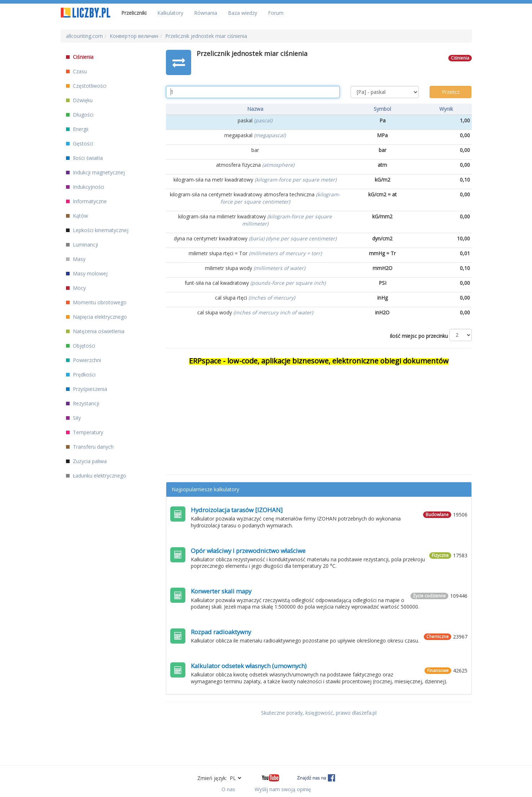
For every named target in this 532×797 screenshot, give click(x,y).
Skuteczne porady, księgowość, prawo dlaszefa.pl (319, 713)
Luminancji (82, 245)
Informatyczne (86, 201)
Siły (73, 418)
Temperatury (85, 432)
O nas (228, 789)
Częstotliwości (86, 86)
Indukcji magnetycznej (95, 172)
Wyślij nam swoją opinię (283, 789)
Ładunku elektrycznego (96, 476)
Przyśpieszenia (87, 389)
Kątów (77, 216)
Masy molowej (87, 273)
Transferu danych (90, 447)
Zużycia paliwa (86, 461)
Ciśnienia (80, 57)
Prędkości (81, 374)
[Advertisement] (319, 417)
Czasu (76, 71)
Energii (77, 129)
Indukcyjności (85, 187)
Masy (76, 259)
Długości (80, 115)
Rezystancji (83, 403)
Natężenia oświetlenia (95, 331)
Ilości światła (84, 158)
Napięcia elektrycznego (96, 317)
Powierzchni (83, 360)
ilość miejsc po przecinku (419, 336)
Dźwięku (79, 100)
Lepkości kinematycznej (97, 230)
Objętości (81, 346)
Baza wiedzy (243, 13)
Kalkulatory (170, 13)
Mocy (76, 288)
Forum (276, 13)
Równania (206, 13)
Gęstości (80, 143)
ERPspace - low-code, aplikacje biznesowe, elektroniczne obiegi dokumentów (319, 361)
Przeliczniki (134, 13)
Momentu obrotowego (96, 302)
